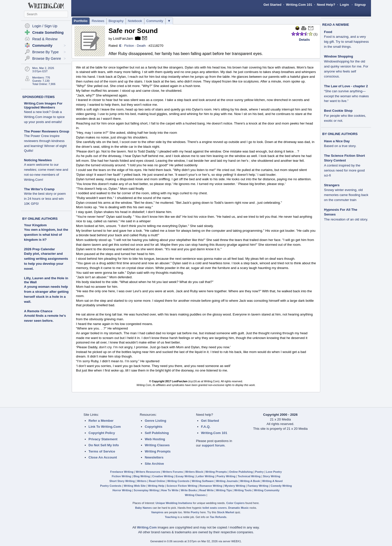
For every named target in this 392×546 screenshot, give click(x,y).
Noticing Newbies (46, 170)
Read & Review (45, 39)
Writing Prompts (158, 451)
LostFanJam (123, 38)
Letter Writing (205, 476)
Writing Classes (157, 445)
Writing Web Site (135, 486)
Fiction (129, 46)
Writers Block (194, 472)
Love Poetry (274, 472)
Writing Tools (243, 490)
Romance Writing (211, 486)
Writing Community (267, 490)
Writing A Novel (272, 481)
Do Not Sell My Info (104, 445)
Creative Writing (163, 476)
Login (344, 5)
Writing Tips (224, 490)
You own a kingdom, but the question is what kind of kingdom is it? (46, 235)
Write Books (189, 490)
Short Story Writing (122, 481)
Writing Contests (178, 481)
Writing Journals (227, 481)
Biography (116, 21)
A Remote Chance (38, 311)
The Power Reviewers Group (47, 141)
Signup (360, 5)
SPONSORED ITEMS (38, 97)
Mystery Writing (235, 486)
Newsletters (154, 457)
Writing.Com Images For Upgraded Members (44, 113)
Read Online (157, 481)
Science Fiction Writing (182, 486)
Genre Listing (155, 421)
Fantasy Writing (258, 486)
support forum (213, 445)
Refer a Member (101, 421)
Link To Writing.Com (105, 427)
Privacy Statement (103, 439)
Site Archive (154, 464)
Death (141, 46)
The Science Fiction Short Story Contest (344, 165)
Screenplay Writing (146, 490)
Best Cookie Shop (345, 116)
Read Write (206, 490)
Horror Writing (122, 490)
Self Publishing (157, 433)
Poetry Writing (226, 476)
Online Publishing (241, 472)
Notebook (135, 21)
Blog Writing (142, 476)
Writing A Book (250, 481)
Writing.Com (147, 527)
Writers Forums (173, 472)
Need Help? (326, 5)
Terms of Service (102, 451)
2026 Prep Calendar (39, 249)
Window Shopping (346, 66)
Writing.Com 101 (299, 5)
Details (304, 40)
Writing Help (156, 486)
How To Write (170, 490)
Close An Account (103, 457)
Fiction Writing (121, 476)
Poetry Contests (111, 486)
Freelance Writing (122, 472)
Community (155, 21)
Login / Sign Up (45, 26)
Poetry (259, 472)
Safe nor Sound (133, 31)
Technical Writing (249, 476)
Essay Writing (185, 476)
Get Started (272, 5)
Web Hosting (155, 439)
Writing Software (203, 481)
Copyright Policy (102, 433)
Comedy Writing (281, 486)
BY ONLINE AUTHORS (40, 219)
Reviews (98, 21)
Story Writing (271, 476)
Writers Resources (148, 472)
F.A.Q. (206, 427)
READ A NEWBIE (336, 25)
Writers (142, 481)
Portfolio (81, 21)
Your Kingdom (35, 225)
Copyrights (153, 427)
